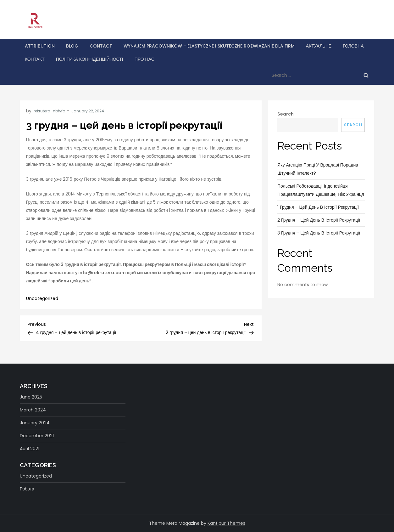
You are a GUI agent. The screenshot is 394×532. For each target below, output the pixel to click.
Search (286, 114)
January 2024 (35, 423)
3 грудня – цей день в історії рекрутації (319, 233)
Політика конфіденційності (90, 59)
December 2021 (37, 436)
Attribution (40, 46)
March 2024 (33, 410)
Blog (72, 46)
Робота (27, 489)
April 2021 (30, 449)
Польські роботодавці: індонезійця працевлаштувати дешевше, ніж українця (321, 190)
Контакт (35, 59)
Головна (353, 46)
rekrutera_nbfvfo (49, 111)
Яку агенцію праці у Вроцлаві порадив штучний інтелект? (318, 169)
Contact (101, 46)
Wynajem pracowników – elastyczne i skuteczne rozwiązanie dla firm (209, 46)
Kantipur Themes (226, 523)
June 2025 (31, 397)
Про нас (144, 59)
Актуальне (319, 46)
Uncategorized (42, 298)
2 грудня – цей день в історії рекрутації (319, 220)
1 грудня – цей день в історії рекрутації (318, 207)
